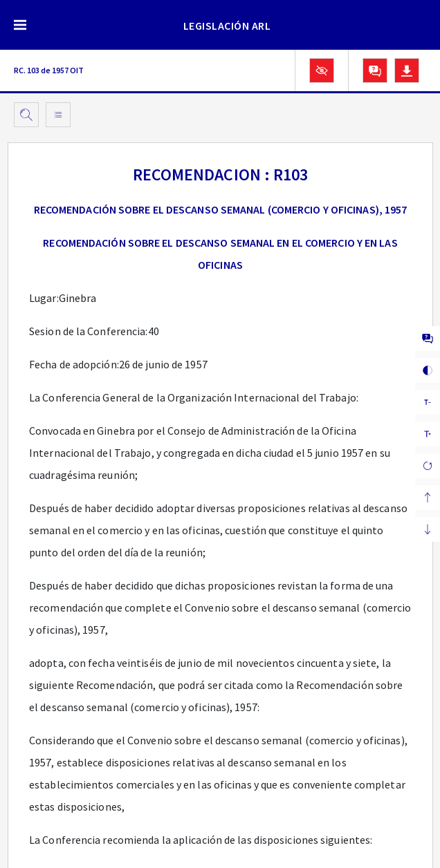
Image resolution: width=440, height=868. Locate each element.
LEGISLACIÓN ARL (227, 26)
